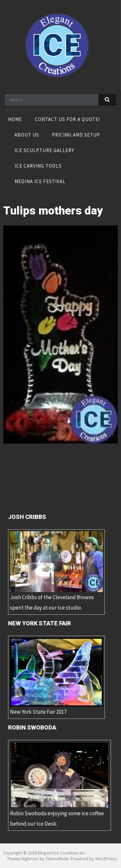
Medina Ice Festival (40, 182)
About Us (27, 135)
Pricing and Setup (76, 135)
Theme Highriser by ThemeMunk (38, 859)
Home (15, 120)
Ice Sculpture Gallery (44, 151)
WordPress (106, 859)
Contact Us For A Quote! (67, 120)
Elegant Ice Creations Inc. (62, 853)
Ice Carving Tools (38, 166)
